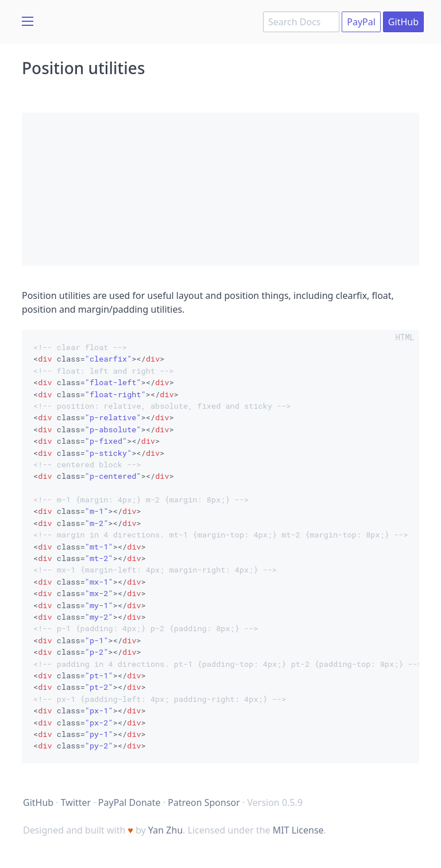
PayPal (361, 22)
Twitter (76, 802)
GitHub (403, 22)
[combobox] (301, 22)
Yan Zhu (165, 830)
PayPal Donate (129, 802)
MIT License (298, 830)
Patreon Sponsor (204, 802)
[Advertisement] (220, 189)
